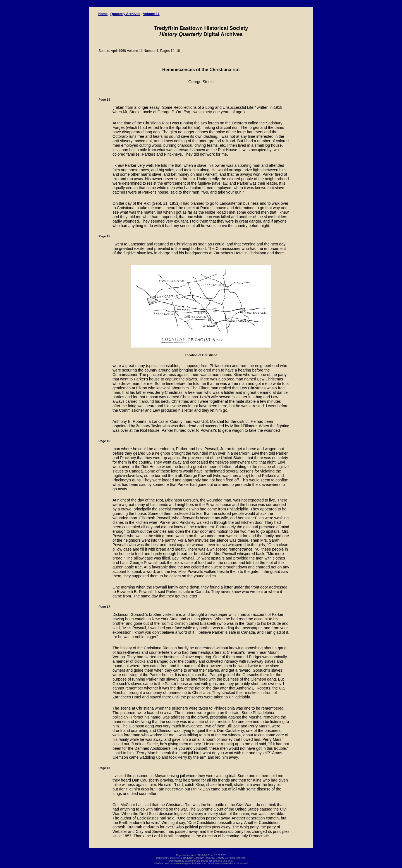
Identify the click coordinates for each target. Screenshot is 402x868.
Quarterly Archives (125, 14)
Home (103, 14)
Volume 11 (151, 14)
